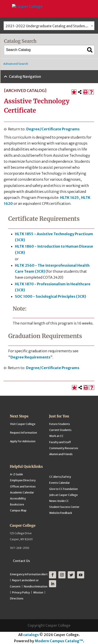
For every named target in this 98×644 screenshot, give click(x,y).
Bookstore (17, 504)
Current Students (60, 430)
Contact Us (21, 561)
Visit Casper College (23, 424)
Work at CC (56, 436)
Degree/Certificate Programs (53, 129)
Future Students (60, 424)
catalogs (31, 635)
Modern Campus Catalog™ (59, 641)
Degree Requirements (30, 357)
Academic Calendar (22, 492)
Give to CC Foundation (63, 489)
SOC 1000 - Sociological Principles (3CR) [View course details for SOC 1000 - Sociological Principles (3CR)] (50, 296)
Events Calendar (60, 483)
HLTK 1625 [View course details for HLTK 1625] (69, 198)
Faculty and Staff (60, 442)
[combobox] (49, 26)
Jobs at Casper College (63, 495)
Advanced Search (16, 64)
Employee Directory (23, 480)
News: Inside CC (59, 501)
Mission (38, 592)
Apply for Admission (23, 441)
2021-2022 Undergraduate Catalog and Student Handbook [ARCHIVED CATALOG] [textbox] (50, 26)
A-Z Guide (16, 474)
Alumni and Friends (61, 454)
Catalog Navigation (25, 76)
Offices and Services (23, 486)
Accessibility (18, 498)
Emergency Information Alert (29, 574)
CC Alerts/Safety (60, 477)
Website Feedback (61, 513)
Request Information (23, 433)
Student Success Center (64, 507)
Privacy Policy (21, 592)
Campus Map (18, 510)
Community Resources (64, 448)
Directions (17, 598)
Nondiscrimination (36, 586)
